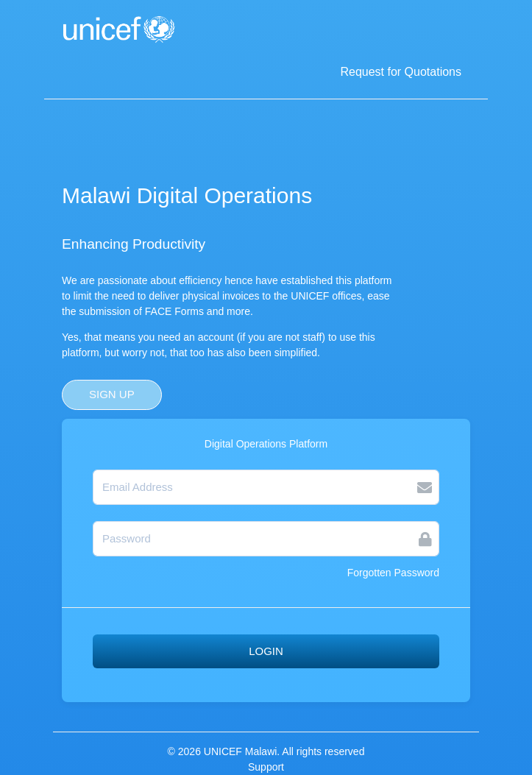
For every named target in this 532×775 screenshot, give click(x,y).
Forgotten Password (393, 573)
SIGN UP (112, 394)
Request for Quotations (401, 72)
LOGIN (266, 651)
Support (266, 767)
